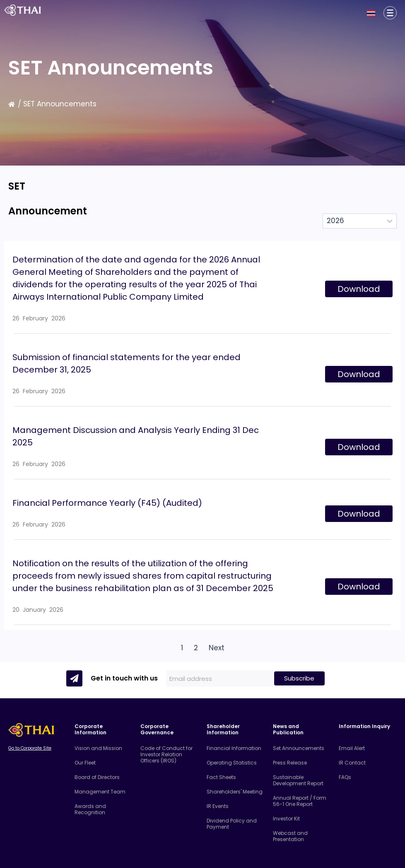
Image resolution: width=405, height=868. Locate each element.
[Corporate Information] (390, 13)
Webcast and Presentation (290, 836)
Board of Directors (97, 777)
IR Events (218, 806)
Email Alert (352, 748)
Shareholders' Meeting (235, 792)
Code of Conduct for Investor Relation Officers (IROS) (166, 754)
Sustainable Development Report (298, 780)
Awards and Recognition (90, 809)
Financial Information (234, 748)
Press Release (290, 763)
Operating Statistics (232, 763)
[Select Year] (360, 221)
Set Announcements (299, 748)
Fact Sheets (221, 777)
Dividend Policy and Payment (232, 824)
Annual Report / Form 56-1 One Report (300, 801)
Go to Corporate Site (30, 748)
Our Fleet (85, 763)
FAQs (345, 777)
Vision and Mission (98, 748)
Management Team (100, 792)
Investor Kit (286, 819)
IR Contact (352, 763)
